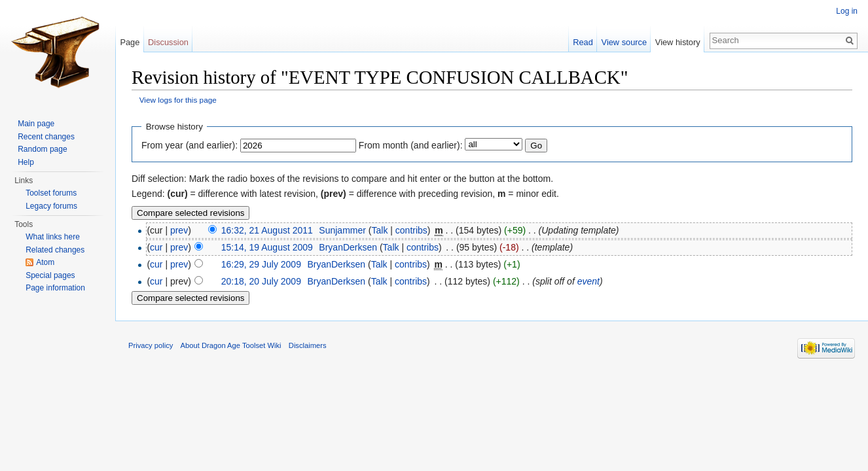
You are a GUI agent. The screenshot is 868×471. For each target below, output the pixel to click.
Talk (379, 230)
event (588, 281)
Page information (55, 288)
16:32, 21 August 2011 (267, 230)
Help (26, 162)
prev (179, 230)
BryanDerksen (348, 247)
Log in (847, 11)
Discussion (168, 42)
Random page (42, 149)
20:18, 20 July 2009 (261, 281)
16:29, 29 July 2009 (261, 264)
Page (130, 42)
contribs (411, 230)
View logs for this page (178, 100)
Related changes (55, 250)
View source (624, 42)
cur (156, 247)
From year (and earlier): (190, 145)
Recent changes (46, 137)
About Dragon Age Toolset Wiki (231, 345)
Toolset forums (51, 193)
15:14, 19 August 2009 (267, 247)
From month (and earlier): (411, 145)
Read (583, 42)
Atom (45, 262)
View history (678, 42)
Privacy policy (151, 345)
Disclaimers (308, 345)
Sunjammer (342, 230)
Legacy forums (51, 206)
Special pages (50, 275)
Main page (36, 124)
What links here (53, 237)
